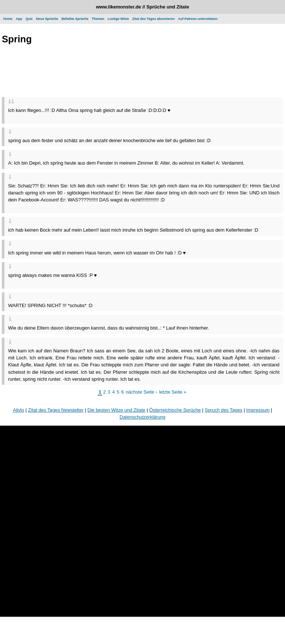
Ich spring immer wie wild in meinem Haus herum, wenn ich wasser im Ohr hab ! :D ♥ (97, 253)
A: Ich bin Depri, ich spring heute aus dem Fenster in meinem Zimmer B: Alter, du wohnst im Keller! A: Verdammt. (126, 163)
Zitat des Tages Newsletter (56, 410)
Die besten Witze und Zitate (116, 410)
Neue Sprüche (47, 19)
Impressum (258, 410)
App (19, 19)
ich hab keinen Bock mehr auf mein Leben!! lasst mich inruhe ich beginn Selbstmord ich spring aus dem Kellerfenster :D (133, 230)
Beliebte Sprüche (75, 19)
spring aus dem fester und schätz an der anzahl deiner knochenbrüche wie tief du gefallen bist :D (109, 140)
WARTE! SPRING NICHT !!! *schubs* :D (50, 305)
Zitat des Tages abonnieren (154, 19)
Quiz (29, 19)
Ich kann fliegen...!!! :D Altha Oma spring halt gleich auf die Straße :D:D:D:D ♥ (89, 110)
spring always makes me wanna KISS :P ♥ (53, 275)
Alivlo (19, 410)
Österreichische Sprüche (175, 410)
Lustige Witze (118, 19)
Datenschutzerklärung (142, 417)
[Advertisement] (143, 72)
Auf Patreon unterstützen (198, 19)
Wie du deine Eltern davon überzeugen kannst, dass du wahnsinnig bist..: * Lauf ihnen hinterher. (109, 328)
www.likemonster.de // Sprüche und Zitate (142, 7)
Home (8, 19)
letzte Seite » (173, 392)
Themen (98, 19)
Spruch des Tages (223, 410)
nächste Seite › (141, 392)
